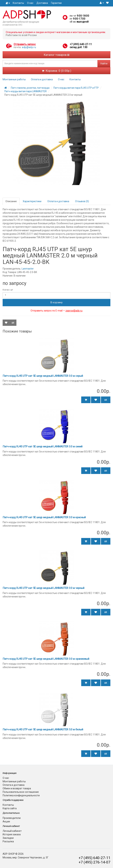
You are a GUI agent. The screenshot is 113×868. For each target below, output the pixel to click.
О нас (30, 3)
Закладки (8, 838)
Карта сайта (10, 808)
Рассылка (8, 841)
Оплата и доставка (42, 79)
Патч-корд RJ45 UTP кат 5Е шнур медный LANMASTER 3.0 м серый (43, 376)
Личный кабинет (12, 831)
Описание (11, 201)
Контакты (18, 3)
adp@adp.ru (29, 47)
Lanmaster (28, 269)
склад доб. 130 (79, 47)
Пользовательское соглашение (21, 792)
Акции (6, 821)
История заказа (12, 834)
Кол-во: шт (8, 290)
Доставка (42, 3)
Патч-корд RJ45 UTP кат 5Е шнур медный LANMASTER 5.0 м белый (43, 729)
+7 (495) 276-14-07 (94, 862)
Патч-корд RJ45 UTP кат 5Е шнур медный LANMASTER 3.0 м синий (43, 447)
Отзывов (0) (82, 201)
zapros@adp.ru (74, 311)
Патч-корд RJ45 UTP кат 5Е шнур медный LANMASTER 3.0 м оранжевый (46, 659)
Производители (12, 818)
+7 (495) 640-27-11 (81, 44)
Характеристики (32, 201)
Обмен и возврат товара (17, 788)
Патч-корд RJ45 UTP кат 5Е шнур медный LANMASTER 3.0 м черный (43, 588)
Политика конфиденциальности (21, 795)
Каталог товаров (57, 55)
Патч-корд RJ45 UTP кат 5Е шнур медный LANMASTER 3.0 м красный (44, 517)
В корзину (56, 302)
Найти (104, 63)
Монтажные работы (14, 79)
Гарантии (56, 3)
